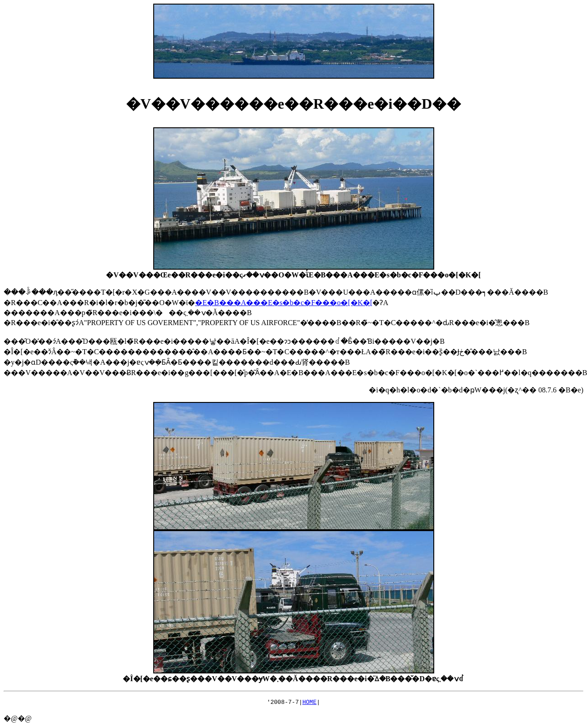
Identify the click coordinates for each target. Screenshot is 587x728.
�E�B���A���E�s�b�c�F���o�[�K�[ (284, 303)
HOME (309, 703)
